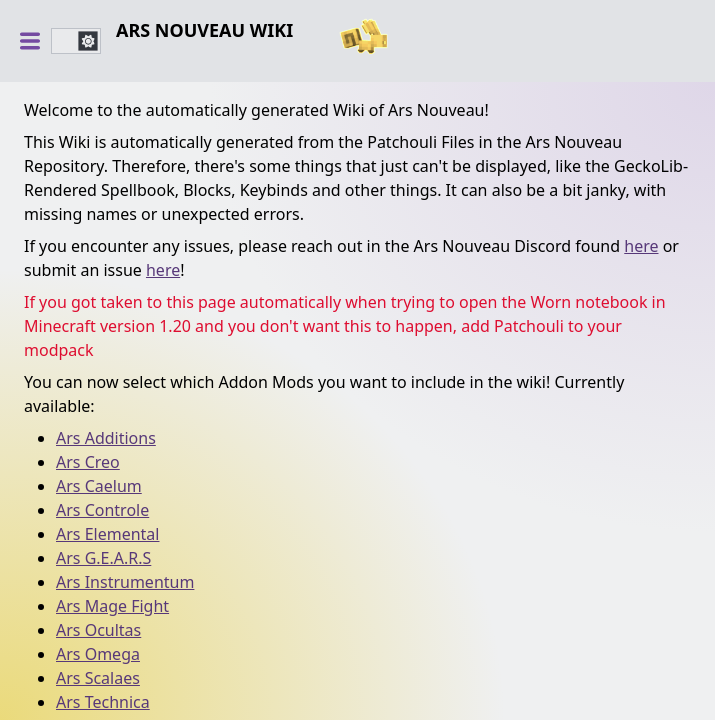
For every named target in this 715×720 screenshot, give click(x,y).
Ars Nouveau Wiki (204, 30)
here (641, 246)
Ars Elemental (107, 534)
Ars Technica (103, 702)
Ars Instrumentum (125, 582)
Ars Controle (102, 510)
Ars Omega (98, 654)
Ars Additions (106, 438)
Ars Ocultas (98, 630)
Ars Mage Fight (112, 606)
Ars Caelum (99, 486)
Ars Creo (88, 462)
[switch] (76, 41)
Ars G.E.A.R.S (103, 558)
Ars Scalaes (98, 678)
